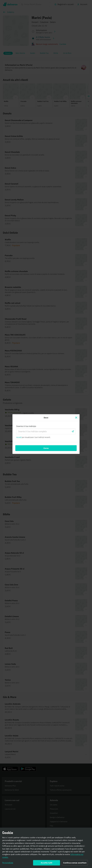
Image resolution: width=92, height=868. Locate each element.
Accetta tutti (46, 864)
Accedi (19, 437)
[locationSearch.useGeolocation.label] (73, 431)
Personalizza (8, 864)
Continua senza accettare (75, 864)
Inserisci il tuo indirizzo (26, 426)
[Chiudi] (76, 418)
